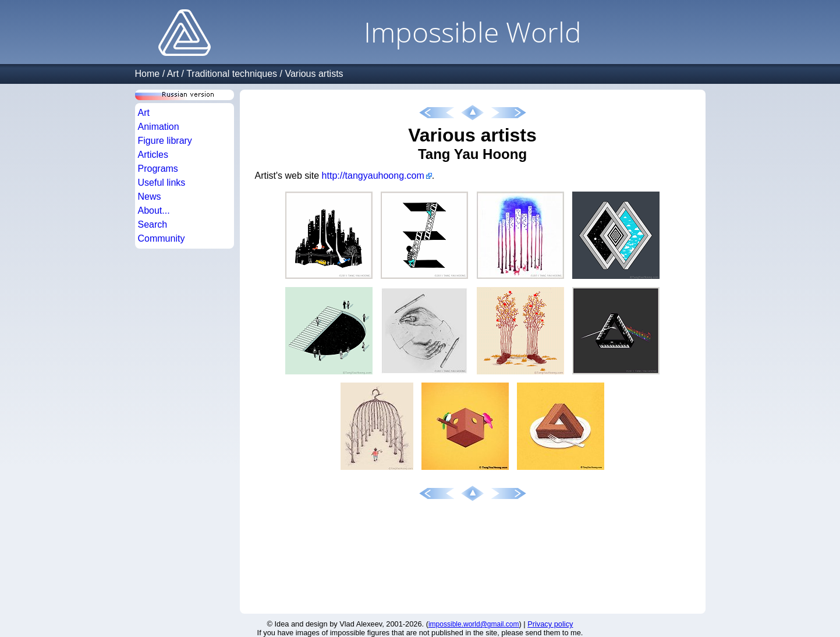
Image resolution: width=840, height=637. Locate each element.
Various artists (314, 74)
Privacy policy (550, 624)
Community (162, 238)
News (150, 197)
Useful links (162, 183)
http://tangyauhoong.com (373, 176)
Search (153, 224)
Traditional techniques (232, 74)
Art (173, 74)
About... (154, 210)
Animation (159, 127)
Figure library (165, 141)
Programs (158, 169)
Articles (153, 155)
